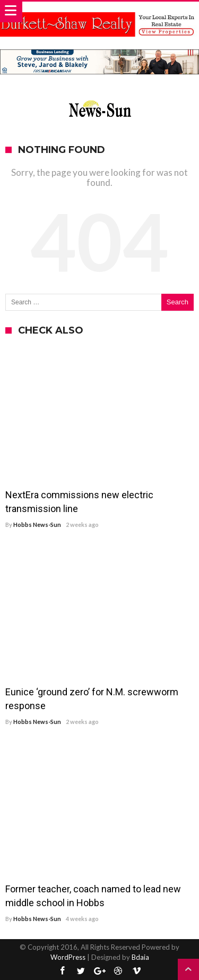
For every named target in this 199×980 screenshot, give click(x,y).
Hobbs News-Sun (37, 525)
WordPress (68, 957)
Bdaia (140, 957)
